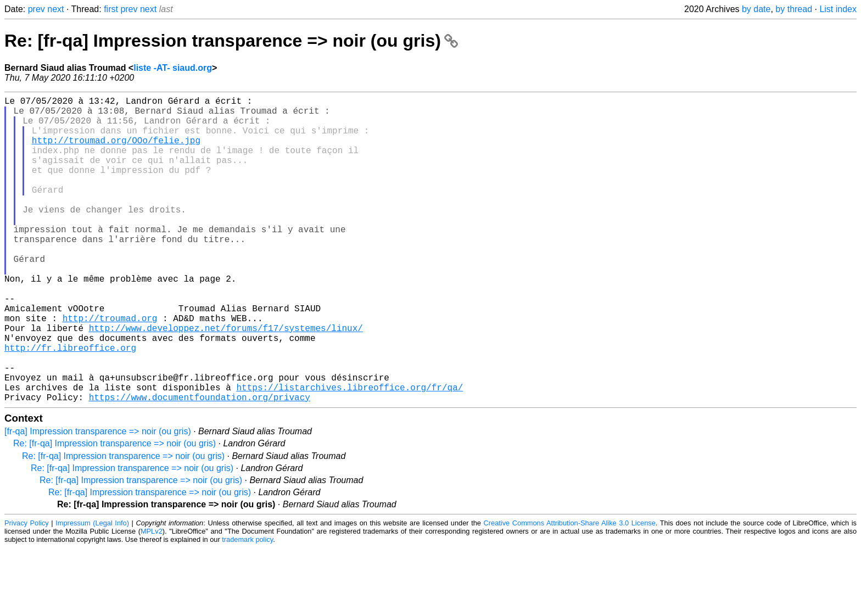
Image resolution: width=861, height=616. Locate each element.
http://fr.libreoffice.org (70, 405)
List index (838, 9)
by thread (794, 9)
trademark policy (247, 607)
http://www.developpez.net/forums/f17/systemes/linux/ (226, 380)
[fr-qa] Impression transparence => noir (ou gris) (98, 499)
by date (756, 9)
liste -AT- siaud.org (173, 68)
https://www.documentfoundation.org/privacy (200, 465)
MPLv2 (152, 599)
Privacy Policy (27, 591)
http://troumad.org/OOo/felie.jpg (116, 151)
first (111, 9)
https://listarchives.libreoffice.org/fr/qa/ (350, 453)
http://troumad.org (110, 368)
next (55, 9)
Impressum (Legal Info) (92, 591)
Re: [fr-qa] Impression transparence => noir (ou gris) (231, 41)
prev (37, 9)
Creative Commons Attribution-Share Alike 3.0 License (570, 591)
